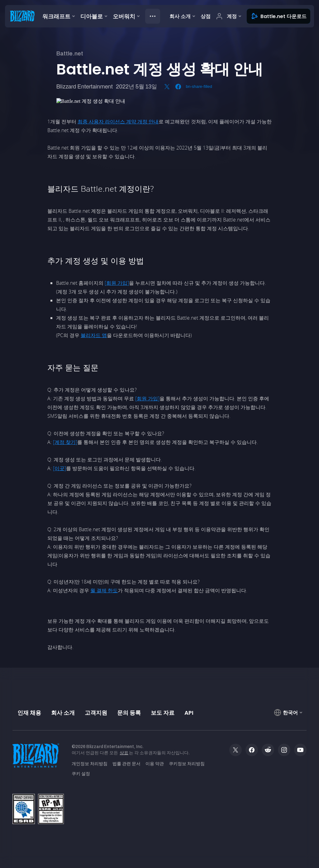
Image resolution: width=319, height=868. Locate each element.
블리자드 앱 (94, 335)
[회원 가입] (117, 283)
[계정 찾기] (65, 442)
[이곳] (60, 468)
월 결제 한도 (104, 590)
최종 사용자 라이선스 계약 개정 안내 (118, 122)
